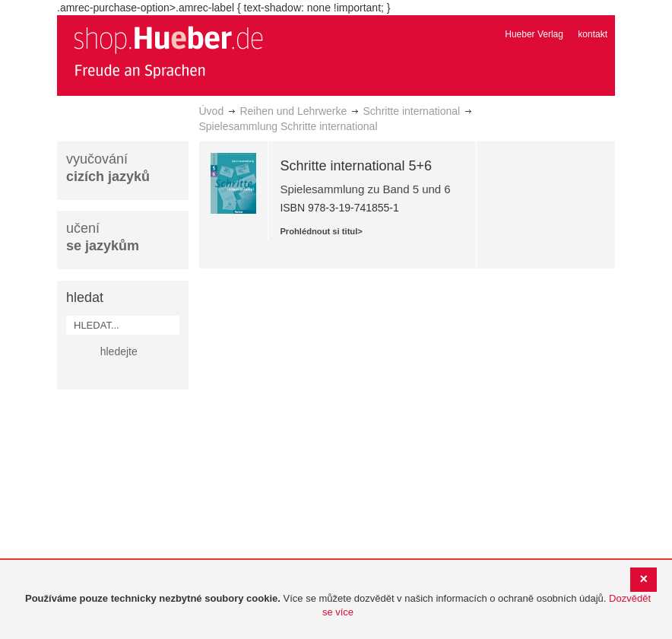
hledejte (119, 351)
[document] (338, 606)
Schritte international (412, 111)
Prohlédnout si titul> (321, 231)
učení (103, 237)
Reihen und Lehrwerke (293, 111)
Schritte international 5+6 (356, 166)
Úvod (212, 111)
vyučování (108, 168)
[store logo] (168, 52)
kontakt (593, 34)
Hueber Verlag (534, 34)
